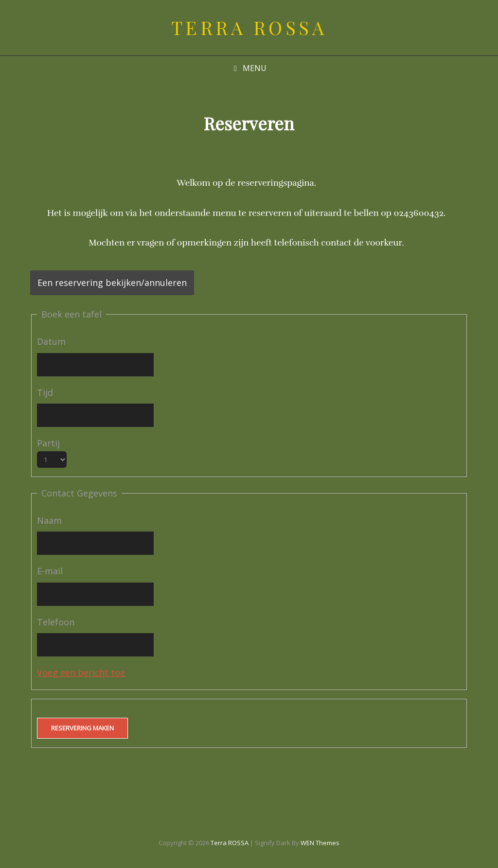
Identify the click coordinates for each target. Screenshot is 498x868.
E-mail (50, 571)
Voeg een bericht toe (81, 673)
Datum (51, 341)
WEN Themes (320, 843)
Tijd (45, 392)
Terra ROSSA (249, 27)
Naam (49, 520)
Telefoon (56, 622)
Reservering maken (82, 728)
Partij (48, 443)
